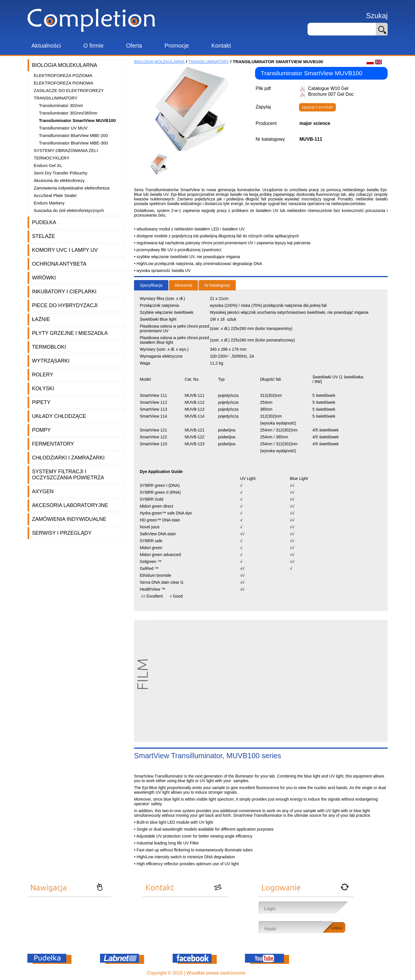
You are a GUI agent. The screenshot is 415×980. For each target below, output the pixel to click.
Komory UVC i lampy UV (65, 250)
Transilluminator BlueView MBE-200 (73, 135)
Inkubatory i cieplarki (64, 292)
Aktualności (46, 46)
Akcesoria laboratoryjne (70, 505)
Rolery (43, 375)
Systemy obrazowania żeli (66, 150)
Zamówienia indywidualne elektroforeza (72, 188)
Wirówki (44, 278)
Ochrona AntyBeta (59, 264)
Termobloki (49, 347)
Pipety (41, 402)
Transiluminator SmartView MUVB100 (77, 120)
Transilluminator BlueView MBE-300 (73, 143)
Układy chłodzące (59, 416)
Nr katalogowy (217, 285)
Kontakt (221, 46)
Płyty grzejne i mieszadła (70, 333)
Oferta (134, 46)
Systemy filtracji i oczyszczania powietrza (68, 475)
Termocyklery (52, 158)
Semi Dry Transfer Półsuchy (61, 173)
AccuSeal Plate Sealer (55, 195)
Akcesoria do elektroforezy (59, 180)
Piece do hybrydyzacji (65, 305)
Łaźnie (41, 319)
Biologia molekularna (65, 65)
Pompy (41, 430)
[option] (161, 164)
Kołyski (43, 388)
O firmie (93, 46)
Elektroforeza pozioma (63, 75)
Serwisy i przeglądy (62, 533)
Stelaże (44, 236)
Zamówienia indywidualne (69, 519)
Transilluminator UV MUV (63, 128)
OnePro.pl (258, 973)
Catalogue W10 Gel (328, 88)
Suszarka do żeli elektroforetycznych (69, 210)
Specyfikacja (151, 285)
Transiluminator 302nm (61, 105)
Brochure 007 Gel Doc (331, 94)
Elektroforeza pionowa (63, 83)
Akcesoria (183, 285)
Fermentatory (53, 444)
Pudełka (44, 222)
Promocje (177, 46)
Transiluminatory (56, 98)
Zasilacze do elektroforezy (69, 90)
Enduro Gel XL (48, 165)
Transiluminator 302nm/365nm (68, 113)
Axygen (43, 491)
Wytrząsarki (51, 361)
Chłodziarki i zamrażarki (68, 458)
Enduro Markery (49, 203)
